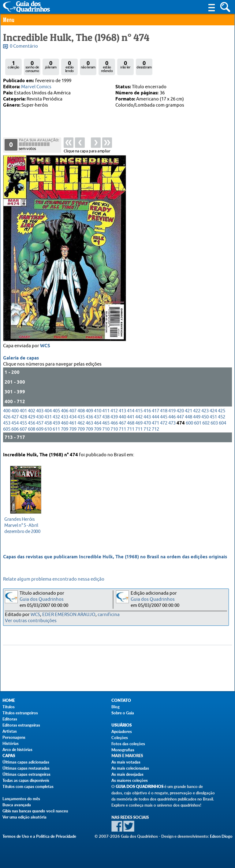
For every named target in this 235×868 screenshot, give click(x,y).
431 (48, 419)
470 (147, 425)
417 (155, 412)
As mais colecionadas (130, 768)
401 (23, 412)
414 (131, 412)
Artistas (10, 731)
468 (131, 425)
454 (15, 425)
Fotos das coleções (128, 744)
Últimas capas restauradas (26, 768)
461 (73, 425)
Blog (116, 707)
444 (155, 419)
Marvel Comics (36, 87)
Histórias (11, 743)
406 (65, 412)
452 (222, 419)
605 (7, 431)
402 (32, 412)
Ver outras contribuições (31, 621)
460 (65, 425)
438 (106, 419)
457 (40, 425)
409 (89, 412)
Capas (9, 756)
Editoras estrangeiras (21, 725)
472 (164, 425)
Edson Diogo (221, 836)
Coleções (120, 738)
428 (23, 419)
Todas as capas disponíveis (26, 780)
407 (73, 412)
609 (40, 431)
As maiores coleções (130, 780)
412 (114, 412)
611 (56, 431)
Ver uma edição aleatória (24, 817)
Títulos (9, 707)
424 (213, 412)
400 (7, 412)
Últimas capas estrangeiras (26, 774)
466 (114, 425)
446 (172, 419)
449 (197, 419)
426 (7, 419)
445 (164, 419)
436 (89, 419)
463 (89, 425)
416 (147, 412)
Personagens (14, 737)
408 (81, 412)
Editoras (10, 719)
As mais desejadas (127, 774)
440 (122, 419)
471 (155, 425)
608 (32, 431)
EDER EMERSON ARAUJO (69, 615)
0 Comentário (24, 46)
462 (81, 425)
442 (139, 419)
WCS (45, 348)
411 (106, 412)
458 (48, 425)
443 (147, 419)
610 (48, 431)
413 (122, 412)
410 (98, 412)
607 (23, 431)
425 (222, 412)
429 (32, 419)
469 (139, 425)
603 (214, 425)
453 (7, 425)
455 (23, 425)
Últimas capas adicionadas (26, 762)
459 (56, 425)
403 (40, 412)
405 (56, 412)
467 (122, 425)
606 (15, 431)
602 (206, 425)
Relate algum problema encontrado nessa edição (54, 579)
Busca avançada (17, 805)
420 (180, 412)
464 (98, 425)
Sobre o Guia (123, 713)
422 (197, 412)
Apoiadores (122, 731)
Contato (121, 700)
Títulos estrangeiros (20, 713)
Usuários (121, 725)
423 (205, 412)
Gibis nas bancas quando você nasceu (35, 811)
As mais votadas (126, 762)
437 (98, 419)
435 (81, 419)
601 (198, 425)
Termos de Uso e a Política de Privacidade (39, 836)
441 (131, 419)
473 (172, 425)
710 (106, 431)
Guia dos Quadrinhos (42, 599)
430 (40, 419)
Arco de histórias (17, 749)
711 (122, 431)
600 (189, 425)
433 (65, 419)
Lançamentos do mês (21, 799)
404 (48, 412)
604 (222, 425)
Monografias (123, 750)
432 (56, 419)
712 (147, 431)
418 (164, 412)
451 (213, 419)
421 (188, 412)
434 (73, 419)
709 (65, 431)
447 (180, 419)
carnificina (109, 615)
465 (106, 425)
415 (139, 412)
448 (188, 419)
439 (114, 419)
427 (15, 419)
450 (205, 419)
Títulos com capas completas (28, 786)
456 (32, 425)
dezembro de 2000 (24, 525)
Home (9, 700)
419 (172, 412)
